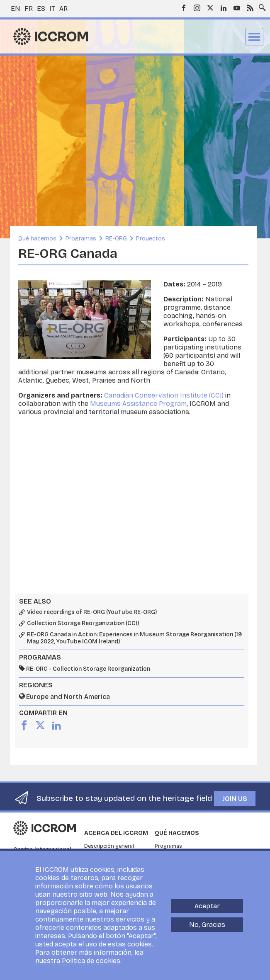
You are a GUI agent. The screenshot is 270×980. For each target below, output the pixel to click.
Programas (81, 239)
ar (63, 8)
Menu (254, 37)
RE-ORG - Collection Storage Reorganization (88, 669)
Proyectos (151, 239)
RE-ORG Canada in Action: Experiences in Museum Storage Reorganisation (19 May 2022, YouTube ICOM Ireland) (134, 638)
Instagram (197, 8)
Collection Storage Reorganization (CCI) (83, 623)
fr (29, 8)
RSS (250, 8)
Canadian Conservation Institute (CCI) (164, 395)
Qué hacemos (37, 239)
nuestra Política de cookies (78, 961)
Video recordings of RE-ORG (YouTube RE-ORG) (92, 612)
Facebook (184, 8)
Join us (235, 799)
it (52, 8)
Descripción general (109, 846)
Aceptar (207, 906)
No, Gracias (207, 925)
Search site (260, 5)
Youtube (237, 8)
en (16, 8)
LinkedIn (224, 8)
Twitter (210, 8)
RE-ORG (116, 239)
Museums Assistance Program (138, 404)
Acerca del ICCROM (116, 833)
